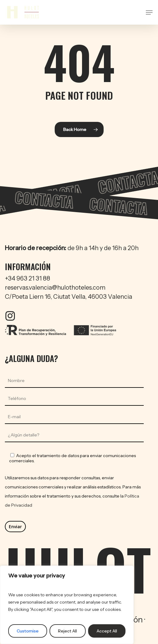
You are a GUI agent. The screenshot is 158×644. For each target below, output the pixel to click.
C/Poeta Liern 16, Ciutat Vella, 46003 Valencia (69, 297)
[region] (67, 605)
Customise (28, 631)
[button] (149, 12)
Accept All (107, 631)
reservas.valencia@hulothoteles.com (55, 288)
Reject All (67, 631)
